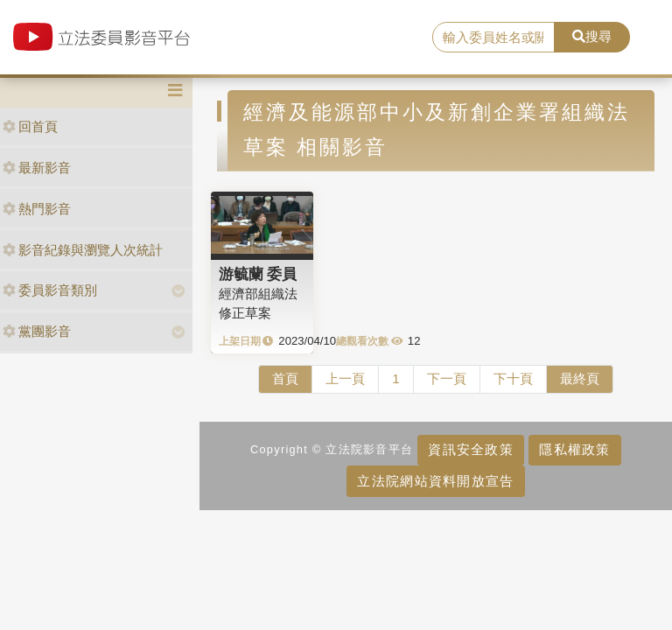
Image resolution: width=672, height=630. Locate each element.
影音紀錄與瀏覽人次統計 (83, 250)
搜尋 (592, 36)
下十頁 (513, 378)
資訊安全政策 (471, 449)
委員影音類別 (50, 290)
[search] (493, 38)
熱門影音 (37, 209)
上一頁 (345, 378)
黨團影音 (37, 331)
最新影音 (37, 168)
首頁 (285, 378)
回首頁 (30, 126)
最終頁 (580, 378)
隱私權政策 (574, 449)
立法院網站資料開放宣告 (435, 481)
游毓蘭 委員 (258, 274)
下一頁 (447, 378)
